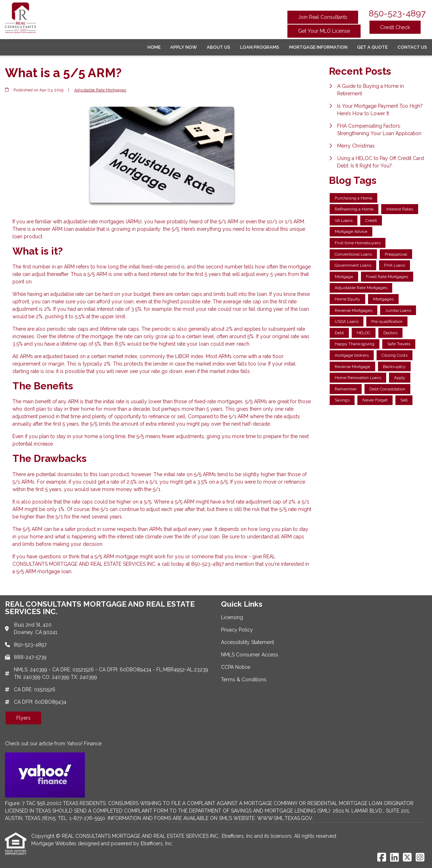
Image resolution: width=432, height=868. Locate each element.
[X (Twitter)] (407, 858)
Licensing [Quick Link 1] (232, 617)
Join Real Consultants (323, 17)
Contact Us (412, 47)
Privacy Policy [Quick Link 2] (237, 630)
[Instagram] (420, 858)
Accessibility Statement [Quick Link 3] (247, 642)
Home (154, 47)
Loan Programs (260, 47)
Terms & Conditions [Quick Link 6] (244, 680)
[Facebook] (382, 858)
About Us (218, 47)
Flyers (23, 718)
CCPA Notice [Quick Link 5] (236, 667)
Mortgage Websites (55, 843)
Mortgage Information (318, 47)
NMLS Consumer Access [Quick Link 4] (250, 655)
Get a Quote (372, 47)
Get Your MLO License (324, 31)
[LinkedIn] (395, 858)
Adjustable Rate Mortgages (100, 90)
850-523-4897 (397, 13)
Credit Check (395, 27)
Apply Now (183, 47)
